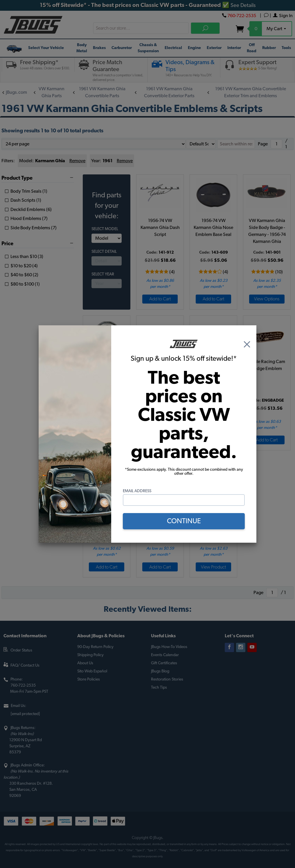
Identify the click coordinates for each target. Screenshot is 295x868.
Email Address (137, 491)
